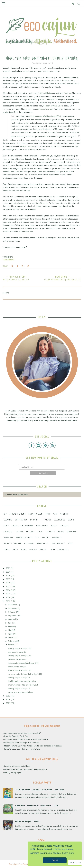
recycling (29, 543)
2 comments (8, 257)
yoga (53, 549)
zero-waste (63, 549)
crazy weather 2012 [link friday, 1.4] (23, 685)
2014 (8, 597)
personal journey (24, 538)
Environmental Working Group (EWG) (46, 116)
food (5, 260)
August (11, 619)
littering (31, 532)
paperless (9, 538)
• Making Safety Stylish (12, 772)
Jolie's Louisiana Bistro (22, 203)
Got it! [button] (55, 860)
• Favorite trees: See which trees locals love (22, 749)
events (71, 520)
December (13, 605)
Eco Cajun (23, 864)
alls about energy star (17, 652)
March (11, 637)
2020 (8, 576)
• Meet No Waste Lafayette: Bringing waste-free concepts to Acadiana (32, 746)
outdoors (71, 532)
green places (42, 526)
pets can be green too (18, 659)
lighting (19, 532)
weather (33, 549)
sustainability (58, 543)
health (11, 260)
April (10, 634)
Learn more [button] (68, 853)
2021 (8, 572)
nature (61, 532)
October (12, 612)
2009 (8, 703)
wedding (44, 549)
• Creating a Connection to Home (17, 766)
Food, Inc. (68, 93)
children (64, 514)
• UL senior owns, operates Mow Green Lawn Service (25, 739)
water (26, 123)
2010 (8, 699)
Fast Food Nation (45, 93)
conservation (21, 520)
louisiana (50, 532)
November (13, 608)
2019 (8, 579)
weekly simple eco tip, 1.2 (19, 688)
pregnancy (57, 538)
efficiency (46, 520)
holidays (65, 526)
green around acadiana (22, 526)
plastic (46, 538)
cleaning (8, 520)
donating (34, 520)
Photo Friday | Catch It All (28, 821)
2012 (8, 696)
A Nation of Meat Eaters (53, 106)
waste (16, 549)
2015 (8, 594)
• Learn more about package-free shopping (21, 743)
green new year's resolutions (20, 692)
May (10, 630)
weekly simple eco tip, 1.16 (20, 670)
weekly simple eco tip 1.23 (20, 656)
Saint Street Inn (42, 203)
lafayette (8, 532)
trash (70, 543)
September (13, 616)
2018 (8, 583)
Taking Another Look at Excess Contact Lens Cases (40, 790)
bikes (48, 514)
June (10, 626)
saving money (42, 543)
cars (55, 514)
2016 (8, 590)
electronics (59, 520)
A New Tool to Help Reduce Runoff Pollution (37, 805)
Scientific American (45, 109)
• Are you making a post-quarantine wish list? (22, 733)
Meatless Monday (27, 146)
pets (37, 538)
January (11, 645)
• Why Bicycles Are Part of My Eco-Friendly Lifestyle (25, 769)
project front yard (13, 543)
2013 (8, 601)
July (10, 623)
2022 (8, 568)
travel (7, 549)
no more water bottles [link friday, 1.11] (25, 674)
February (12, 641)
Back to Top (75, 862)
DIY (5, 514)
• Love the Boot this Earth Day (15, 736)
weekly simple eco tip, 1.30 (20, 648)
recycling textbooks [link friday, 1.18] (24, 663)
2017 (8, 586)
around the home (18, 514)
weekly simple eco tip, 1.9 (19, 677)
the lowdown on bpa (17, 667)
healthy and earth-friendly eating (22, 681)
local (40, 532)
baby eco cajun (35, 514)
